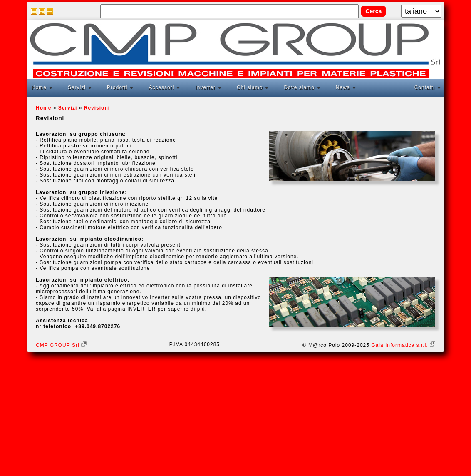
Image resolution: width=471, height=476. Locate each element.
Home (39, 87)
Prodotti (117, 87)
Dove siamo (299, 87)
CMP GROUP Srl (61, 345)
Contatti (425, 87)
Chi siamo (250, 87)
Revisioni (97, 108)
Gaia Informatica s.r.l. (403, 345)
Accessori (161, 87)
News (343, 87)
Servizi (77, 87)
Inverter (205, 87)
